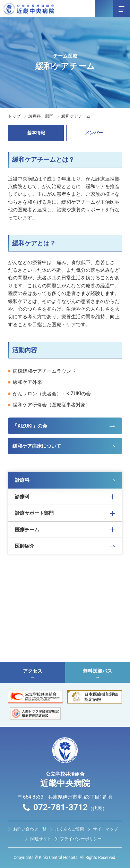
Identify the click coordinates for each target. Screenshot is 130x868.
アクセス (33, 673)
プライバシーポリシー (81, 839)
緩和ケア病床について (37, 446)
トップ (14, 116)
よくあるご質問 (70, 829)
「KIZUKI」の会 (30, 426)
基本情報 (36, 133)
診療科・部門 (41, 116)
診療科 (22, 480)
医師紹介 (25, 546)
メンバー (94, 133)
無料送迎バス (98, 673)
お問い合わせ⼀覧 (30, 829)
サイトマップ (105, 829)
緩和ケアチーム (76, 116)
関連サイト (41, 839)
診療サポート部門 (34, 513)
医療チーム (27, 530)
